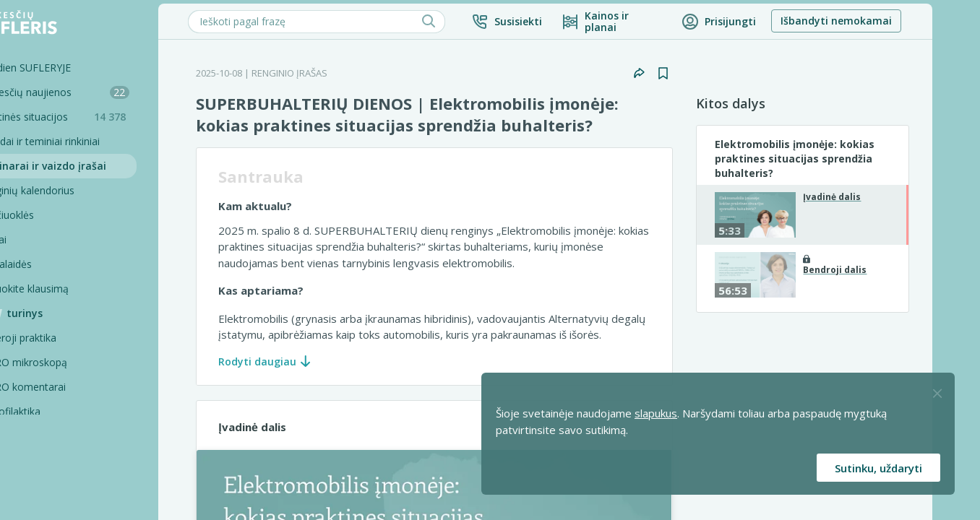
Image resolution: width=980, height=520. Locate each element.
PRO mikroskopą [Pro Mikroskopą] (72, 362)
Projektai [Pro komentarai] (53, 485)
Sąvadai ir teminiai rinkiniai (83, 141)
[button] (551, 22)
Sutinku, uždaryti (878, 468)
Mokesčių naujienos (98, 92)
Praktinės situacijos (101, 117)
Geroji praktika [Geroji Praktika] (66, 338)
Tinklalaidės (49, 264)
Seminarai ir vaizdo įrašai (86, 166)
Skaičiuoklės (50, 215)
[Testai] (90, 240)
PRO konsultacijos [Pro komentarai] (75, 436)
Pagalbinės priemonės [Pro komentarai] (84, 460)
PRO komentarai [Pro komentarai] (71, 387)
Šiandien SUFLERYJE (68, 68)
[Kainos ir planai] (656, 22)
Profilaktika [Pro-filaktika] (59, 411)
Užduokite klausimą (67, 289)
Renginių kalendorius (70, 190)
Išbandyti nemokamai (880, 21)
